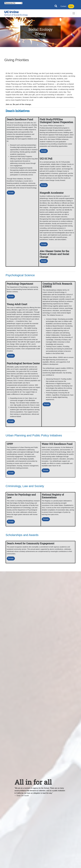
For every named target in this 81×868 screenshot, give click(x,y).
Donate (11, 193)
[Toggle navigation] (74, 13)
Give (71, 6)
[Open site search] (56, 6)
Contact (63, 6)
